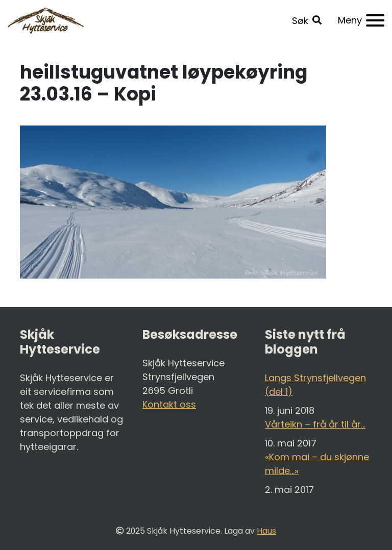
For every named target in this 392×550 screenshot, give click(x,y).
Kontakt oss (169, 404)
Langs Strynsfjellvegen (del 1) (315, 385)
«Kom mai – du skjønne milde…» (317, 464)
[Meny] (361, 20)
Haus (266, 531)
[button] (307, 21)
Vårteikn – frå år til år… (315, 424)
